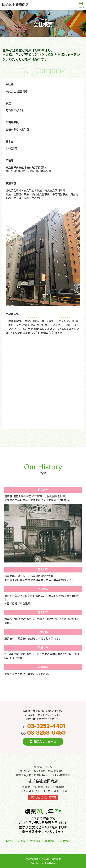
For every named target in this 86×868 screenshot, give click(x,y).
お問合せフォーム (43, 742)
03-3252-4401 (46, 726)
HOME (9, 841)
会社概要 (35, 841)
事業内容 (50, 841)
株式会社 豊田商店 (15, 5)
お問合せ (65, 841)
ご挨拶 (21, 841)
